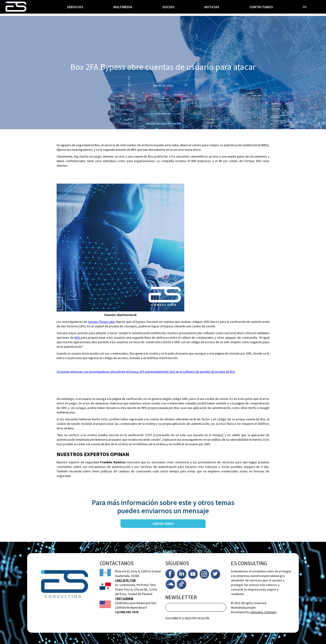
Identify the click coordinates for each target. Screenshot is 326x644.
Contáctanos (261, 7)
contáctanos (163, 524)
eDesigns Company (264, 612)
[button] (75, 7)
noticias (212, 7)
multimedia (123, 7)
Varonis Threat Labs (101, 322)
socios (168, 7)
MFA (78, 338)
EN (305, 7)
